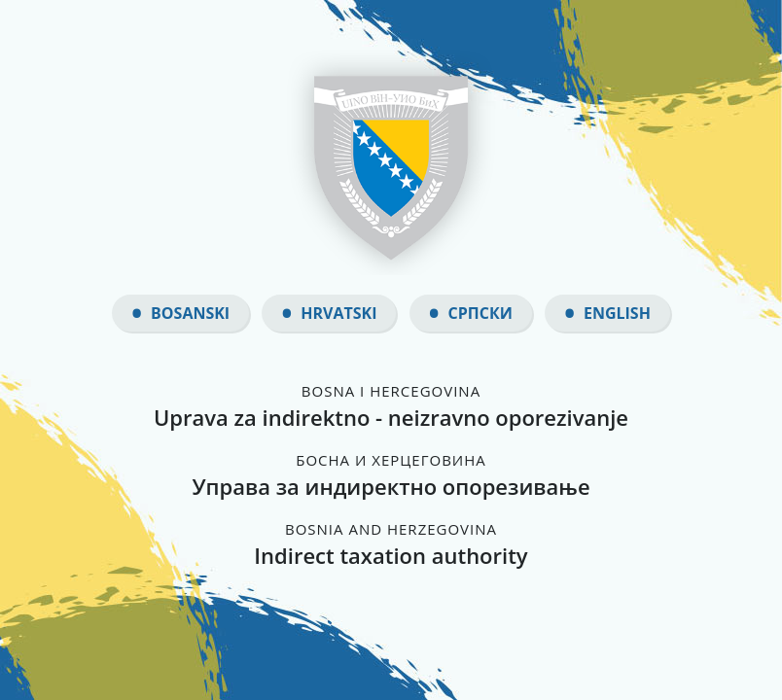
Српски (480, 313)
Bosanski (190, 313)
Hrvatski (338, 313)
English (617, 313)
